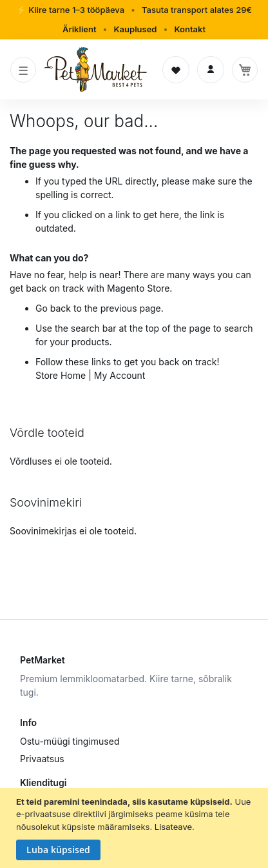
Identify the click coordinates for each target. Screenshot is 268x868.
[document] (136, 828)
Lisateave (173, 827)
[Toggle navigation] (23, 70)
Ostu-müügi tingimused (70, 741)
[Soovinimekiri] (176, 70)
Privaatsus (42, 759)
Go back (53, 308)
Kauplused (135, 29)
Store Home (61, 375)
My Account (120, 375)
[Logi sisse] (211, 70)
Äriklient (80, 29)
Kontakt (190, 29)
